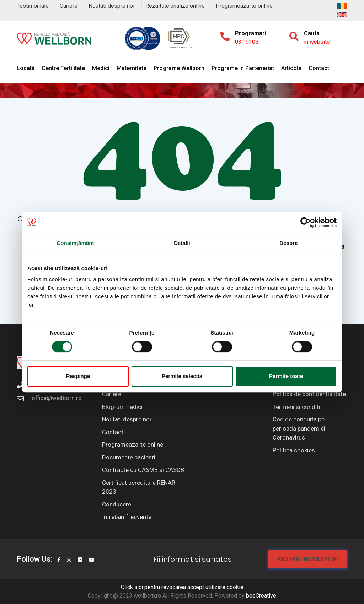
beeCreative (261, 596)
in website (317, 42)
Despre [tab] (288, 243)
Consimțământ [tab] (75, 243)
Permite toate (286, 376)
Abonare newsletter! (308, 559)
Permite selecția (182, 376)
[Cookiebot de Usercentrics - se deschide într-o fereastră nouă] (306, 222)
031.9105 (247, 42)
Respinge (78, 376)
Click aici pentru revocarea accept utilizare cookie (182, 587)
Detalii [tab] (182, 243)
